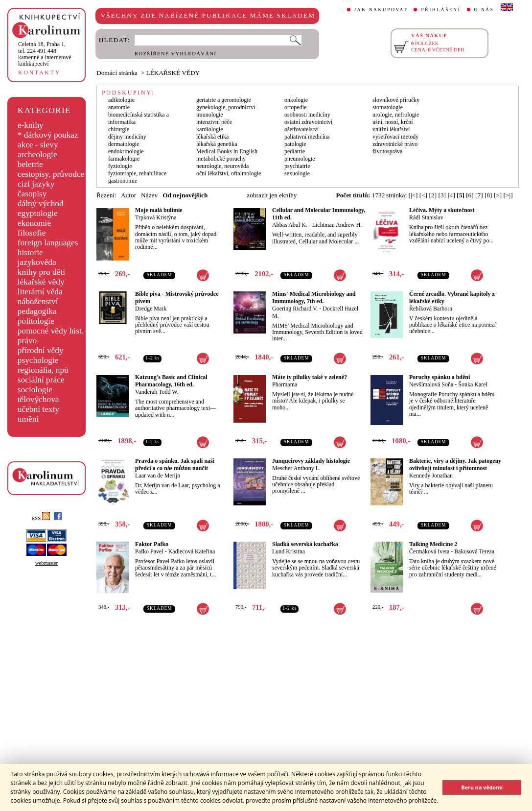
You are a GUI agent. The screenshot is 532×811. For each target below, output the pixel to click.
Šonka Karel (473, 384)
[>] (498, 195)
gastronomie (123, 181)
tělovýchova (38, 399)
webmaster (46, 563)
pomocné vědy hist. (51, 331)
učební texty (38, 409)
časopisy (32, 194)
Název (149, 195)
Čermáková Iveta (429, 551)
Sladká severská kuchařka (305, 544)
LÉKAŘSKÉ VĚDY (173, 73)
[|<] (413, 195)
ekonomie (34, 223)
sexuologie (297, 173)
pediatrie (295, 151)
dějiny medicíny (127, 137)
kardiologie (210, 129)
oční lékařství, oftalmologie (229, 173)
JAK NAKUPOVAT (381, 10)
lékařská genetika (217, 144)
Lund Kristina (289, 551)
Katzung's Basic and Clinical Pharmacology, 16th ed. (171, 381)
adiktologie (121, 100)
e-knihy (31, 125)
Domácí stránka (117, 73)
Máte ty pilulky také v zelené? (310, 377)
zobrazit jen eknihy (272, 195)
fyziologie (120, 166)
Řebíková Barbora (431, 309)
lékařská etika (212, 137)
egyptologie (38, 213)
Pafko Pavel (149, 551)
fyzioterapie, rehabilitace (137, 173)
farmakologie (124, 159)
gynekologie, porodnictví (226, 107)
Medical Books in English (227, 151)
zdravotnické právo (395, 144)
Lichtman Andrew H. (337, 225)
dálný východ (41, 203)
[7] (479, 195)
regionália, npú (43, 370)
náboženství (38, 301)
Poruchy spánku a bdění (439, 377)
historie (30, 252)
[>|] (508, 195)
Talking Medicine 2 (433, 544)
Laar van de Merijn (158, 476)
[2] (433, 195)
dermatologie (124, 144)
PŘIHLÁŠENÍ (441, 10)
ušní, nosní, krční (393, 122)
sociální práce (41, 380)
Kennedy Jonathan (431, 476)
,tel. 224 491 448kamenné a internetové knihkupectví (45, 54)
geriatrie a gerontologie (224, 100)
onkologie (296, 100)
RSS (41, 518)
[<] (423, 195)
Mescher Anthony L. (296, 468)
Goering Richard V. (295, 309)
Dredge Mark (151, 309)
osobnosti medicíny (307, 115)
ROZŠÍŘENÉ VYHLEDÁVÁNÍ (175, 54)
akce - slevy (38, 145)
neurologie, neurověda (222, 166)
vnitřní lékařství (391, 129)
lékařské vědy (41, 282)
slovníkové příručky (396, 100)
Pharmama (285, 384)
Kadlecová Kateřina (192, 551)
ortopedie (295, 107)
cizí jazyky (36, 184)
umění (28, 419)
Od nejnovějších (185, 195)
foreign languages (48, 243)
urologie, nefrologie (396, 115)
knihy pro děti (41, 272)
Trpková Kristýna (156, 217)
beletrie (30, 164)
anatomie (119, 107)
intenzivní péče (214, 122)
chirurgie (119, 129)
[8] (488, 195)
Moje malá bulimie (159, 210)
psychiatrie (297, 166)
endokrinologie (126, 151)
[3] (442, 195)
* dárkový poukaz (48, 135)
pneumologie (300, 159)
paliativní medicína (307, 137)
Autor (128, 195)
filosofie (32, 233)
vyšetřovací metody (395, 137)
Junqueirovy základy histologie (311, 461)
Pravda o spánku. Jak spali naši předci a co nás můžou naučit (175, 465)
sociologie (35, 390)
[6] (470, 195)
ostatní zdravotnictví (308, 122)
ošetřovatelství (301, 129)
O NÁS (484, 10)
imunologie (210, 115)
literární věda (40, 292)
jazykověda (37, 262)
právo (27, 341)
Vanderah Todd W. (157, 392)
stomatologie (388, 107)
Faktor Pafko (152, 544)
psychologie (38, 360)
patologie (295, 144)
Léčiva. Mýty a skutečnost (442, 210)
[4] (451, 195)
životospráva (387, 151)
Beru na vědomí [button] (482, 787)
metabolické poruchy (221, 159)
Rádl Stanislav (426, 217)
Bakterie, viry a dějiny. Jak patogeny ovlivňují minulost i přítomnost (455, 465)
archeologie (37, 155)
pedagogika (37, 311)
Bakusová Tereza (474, 551)
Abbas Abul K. (290, 225)
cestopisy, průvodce (51, 174)
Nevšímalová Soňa (431, 384)
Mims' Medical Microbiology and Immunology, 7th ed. (314, 298)
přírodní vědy (41, 350)
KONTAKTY (39, 72)
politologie (36, 321)
